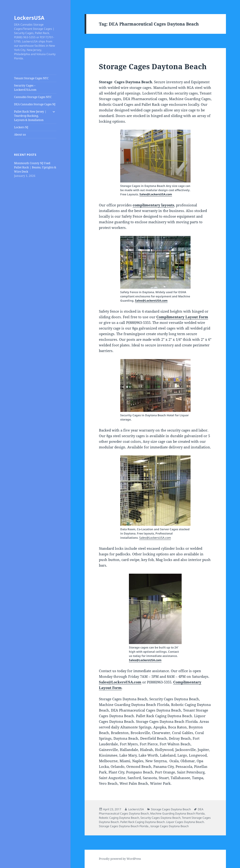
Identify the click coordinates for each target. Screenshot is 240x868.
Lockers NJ (21, 127)
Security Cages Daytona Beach (160, 818)
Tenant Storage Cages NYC (31, 78)
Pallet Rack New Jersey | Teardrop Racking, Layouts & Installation (30, 116)
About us (20, 135)
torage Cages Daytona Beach (170, 826)
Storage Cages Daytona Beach (153, 66)
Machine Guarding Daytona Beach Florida (177, 813)
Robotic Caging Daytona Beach (119, 818)
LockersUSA (29, 18)
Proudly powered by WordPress (120, 859)
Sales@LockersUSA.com (156, 194)
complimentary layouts (153, 205)
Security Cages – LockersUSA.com (25, 88)
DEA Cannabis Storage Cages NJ (35, 104)
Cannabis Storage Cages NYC (33, 97)
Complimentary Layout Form (182, 317)
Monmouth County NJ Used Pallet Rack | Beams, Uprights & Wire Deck (35, 167)
